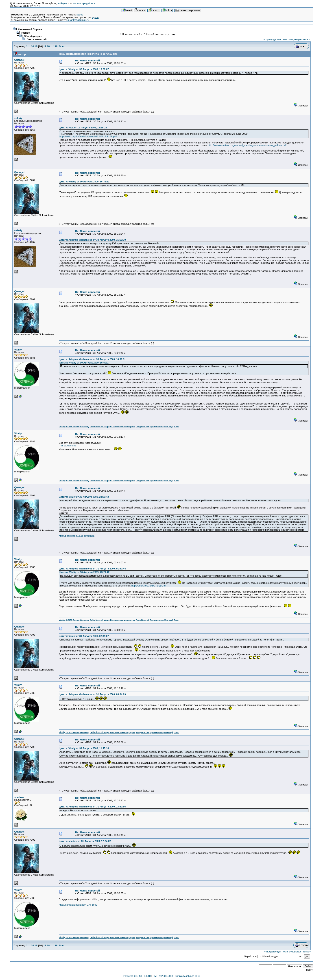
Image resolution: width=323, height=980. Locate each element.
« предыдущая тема (275, 39)
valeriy (18, 118)
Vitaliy (18, 350)
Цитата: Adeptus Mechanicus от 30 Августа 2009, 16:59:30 (92, 240)
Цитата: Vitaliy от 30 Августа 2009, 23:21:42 (84, 497)
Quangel (19, 60)
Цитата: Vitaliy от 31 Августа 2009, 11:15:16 (84, 748)
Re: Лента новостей (87, 61)
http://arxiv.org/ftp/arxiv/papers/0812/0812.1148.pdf (88, 136)
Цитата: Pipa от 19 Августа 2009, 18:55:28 (83, 128)
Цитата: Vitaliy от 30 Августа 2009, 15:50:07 (84, 69)
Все (61, 46)
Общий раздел (33, 36)
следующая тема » (299, 39)
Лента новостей (37, 39)
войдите (62, 3)
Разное (25, 33)
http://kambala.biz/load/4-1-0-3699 (78, 905)
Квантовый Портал (30, 29)
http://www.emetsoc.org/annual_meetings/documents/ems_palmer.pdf (247, 145)
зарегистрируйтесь (84, 3)
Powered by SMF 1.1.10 (137, 976)
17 (45, 46)
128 (55, 46)
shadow (19, 797)
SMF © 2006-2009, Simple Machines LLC (176, 976)
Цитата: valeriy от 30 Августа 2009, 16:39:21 (84, 182)
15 (36, 46)
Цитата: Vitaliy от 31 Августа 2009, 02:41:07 (84, 636)
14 (32, 46)
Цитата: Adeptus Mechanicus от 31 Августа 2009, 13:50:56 (92, 807)
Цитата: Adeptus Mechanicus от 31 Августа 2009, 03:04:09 (92, 694)
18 (48, 46)
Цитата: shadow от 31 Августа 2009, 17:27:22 (85, 841)
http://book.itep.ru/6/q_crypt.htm (77, 536)
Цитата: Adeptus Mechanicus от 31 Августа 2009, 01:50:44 (92, 569)
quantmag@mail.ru (78, 20)
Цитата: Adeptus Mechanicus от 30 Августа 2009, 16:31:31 (92, 359)
